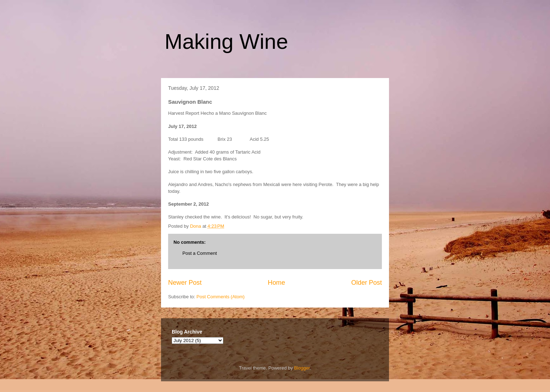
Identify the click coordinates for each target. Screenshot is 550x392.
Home (277, 283)
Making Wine (226, 42)
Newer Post (185, 283)
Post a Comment (200, 253)
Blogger (302, 368)
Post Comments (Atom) (221, 297)
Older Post (367, 283)
